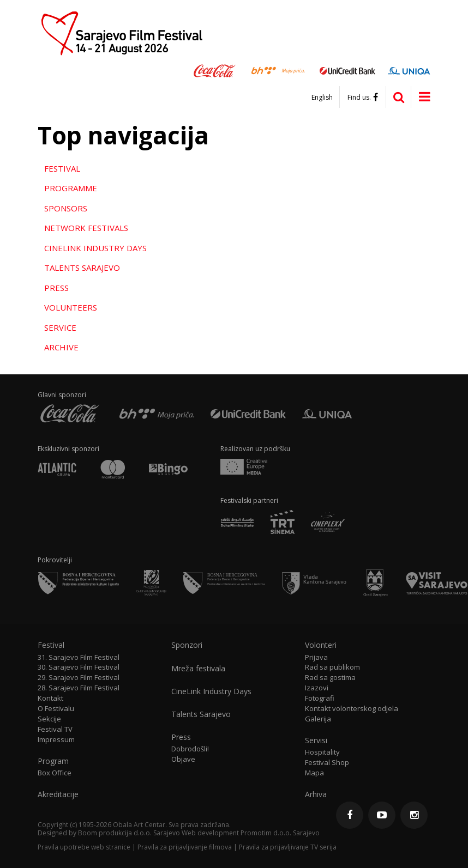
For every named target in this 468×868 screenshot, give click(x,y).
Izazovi (317, 688)
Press (56, 288)
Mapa (314, 773)
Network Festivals (86, 228)
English (322, 98)
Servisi (316, 740)
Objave (183, 759)
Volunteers (71, 307)
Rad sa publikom (332, 667)
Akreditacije (58, 794)
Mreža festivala (198, 669)
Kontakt (50, 698)
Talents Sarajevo (82, 268)
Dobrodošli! (190, 749)
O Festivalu (56, 709)
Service (60, 327)
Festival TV (55, 729)
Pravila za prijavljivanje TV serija (288, 847)
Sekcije (49, 719)
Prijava (316, 657)
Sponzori (187, 645)
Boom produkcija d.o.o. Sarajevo (129, 833)
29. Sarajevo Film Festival (79, 678)
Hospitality (322, 752)
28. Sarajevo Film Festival (79, 688)
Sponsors (66, 208)
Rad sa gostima (330, 678)
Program (53, 761)
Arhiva (316, 794)
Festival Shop (327, 763)
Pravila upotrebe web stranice (84, 847)
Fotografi (320, 698)
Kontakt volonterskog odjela (352, 709)
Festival (62, 168)
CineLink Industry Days (95, 248)
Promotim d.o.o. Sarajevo (280, 833)
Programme (71, 188)
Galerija (318, 719)
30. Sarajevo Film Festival (79, 667)
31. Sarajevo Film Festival (79, 657)
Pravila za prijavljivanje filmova (185, 847)
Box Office (55, 773)
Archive (61, 347)
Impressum (56, 740)
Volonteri (321, 645)
